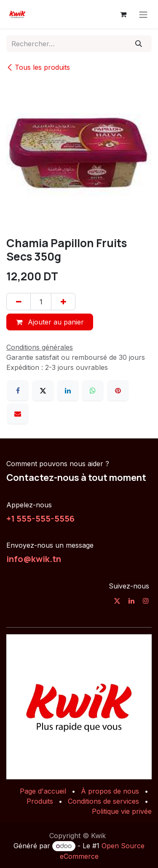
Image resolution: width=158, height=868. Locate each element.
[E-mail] (18, 414)
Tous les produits (38, 67)
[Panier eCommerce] (123, 14)
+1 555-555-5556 (40, 518)
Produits (40, 801)
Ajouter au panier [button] (50, 322)
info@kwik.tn (34, 559)
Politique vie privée (122, 811)
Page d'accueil (43, 791)
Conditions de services (103, 801)
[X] (43, 390)
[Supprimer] (19, 301)
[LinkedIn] (68, 390)
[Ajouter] (63, 301)
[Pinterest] (118, 390)
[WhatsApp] (93, 390)
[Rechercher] (139, 44)
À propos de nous (110, 791)
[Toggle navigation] (143, 14)
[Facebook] (18, 390)
